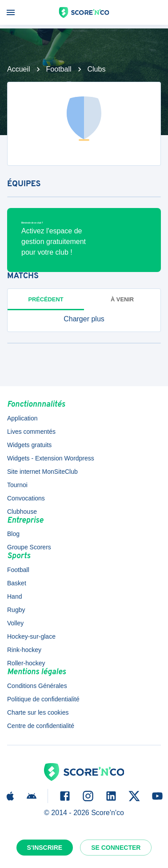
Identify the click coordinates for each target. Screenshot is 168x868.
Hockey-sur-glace (31, 636)
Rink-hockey (24, 650)
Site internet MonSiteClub (42, 472)
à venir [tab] (122, 299)
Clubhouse (22, 512)
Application (22, 418)
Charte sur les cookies (38, 712)
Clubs (97, 69)
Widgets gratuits (29, 445)
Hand (14, 596)
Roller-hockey (26, 663)
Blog (13, 534)
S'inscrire (45, 848)
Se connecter (116, 848)
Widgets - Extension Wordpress (51, 458)
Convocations (26, 498)
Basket (17, 583)
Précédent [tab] (46, 299)
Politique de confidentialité (43, 699)
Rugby (16, 610)
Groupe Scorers (29, 547)
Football (59, 69)
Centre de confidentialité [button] (41, 726)
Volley (15, 623)
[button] (84, 319)
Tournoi (17, 485)
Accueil (19, 69)
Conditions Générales (37, 686)
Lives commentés (31, 432)
